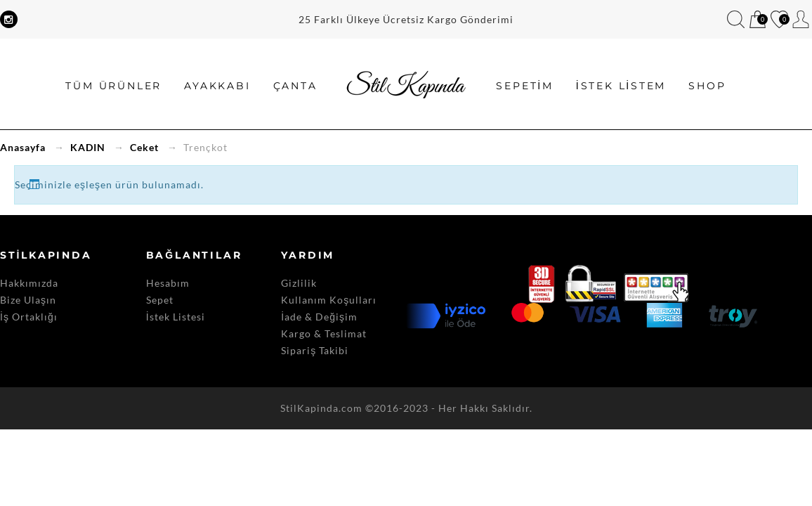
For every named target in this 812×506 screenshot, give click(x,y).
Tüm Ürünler (113, 86)
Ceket (144, 147)
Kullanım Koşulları (329, 300)
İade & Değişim (319, 317)
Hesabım (801, 19)
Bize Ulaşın (28, 300)
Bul (736, 19)
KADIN (88, 147)
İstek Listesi (176, 317)
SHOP (707, 86)
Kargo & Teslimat (324, 333)
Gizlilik (299, 283)
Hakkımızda (29, 283)
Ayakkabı (217, 86)
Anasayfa (23, 147)
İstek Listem (779, 20)
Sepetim (758, 20)
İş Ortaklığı (29, 317)
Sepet (160, 300)
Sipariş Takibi (315, 350)
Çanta (295, 86)
